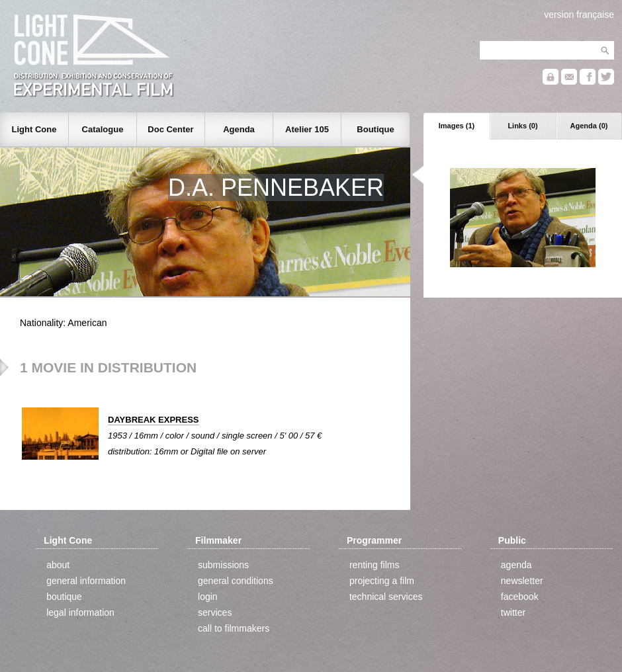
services (215, 612)
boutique (64, 597)
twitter (513, 612)
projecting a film (382, 581)
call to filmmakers (234, 628)
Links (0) (522, 126)
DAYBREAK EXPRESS (154, 420)
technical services (386, 597)
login (208, 597)
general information (86, 581)
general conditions (236, 581)
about (58, 565)
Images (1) (457, 126)
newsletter (522, 581)
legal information (80, 612)
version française (579, 15)
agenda (516, 565)
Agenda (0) (589, 126)
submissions (223, 565)
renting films (374, 565)
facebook (520, 597)
